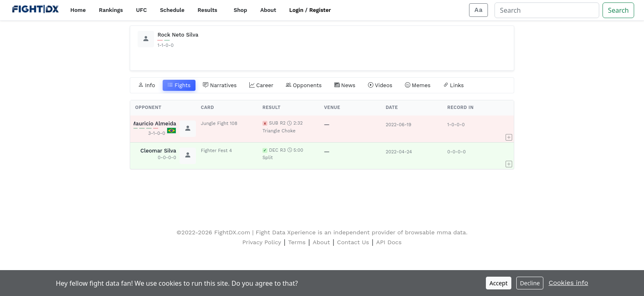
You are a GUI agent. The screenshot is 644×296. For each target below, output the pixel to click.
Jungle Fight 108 (219, 124)
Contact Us (353, 242)
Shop (240, 10)
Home (78, 10)
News (345, 86)
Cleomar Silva (158, 151)
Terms (297, 242)
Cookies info (568, 283)
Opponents (304, 86)
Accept (499, 283)
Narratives (220, 86)
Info (147, 86)
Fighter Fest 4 (216, 151)
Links (454, 86)
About (268, 10)
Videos (380, 86)
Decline (530, 283)
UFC (141, 10)
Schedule (172, 10)
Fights (179, 86)
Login (296, 10)
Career (261, 86)
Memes (418, 86)
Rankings (111, 10)
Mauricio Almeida (154, 124)
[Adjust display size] (478, 10)
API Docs (389, 242)
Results (207, 10)
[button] (509, 129)
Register (320, 10)
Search (618, 10)
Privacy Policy (262, 242)
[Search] (547, 10)
